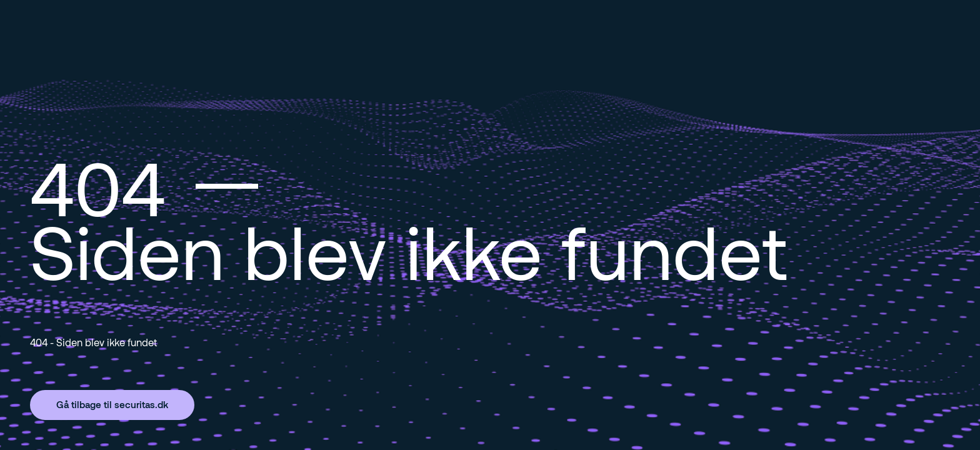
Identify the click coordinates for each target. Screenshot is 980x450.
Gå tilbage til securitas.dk (112, 404)
